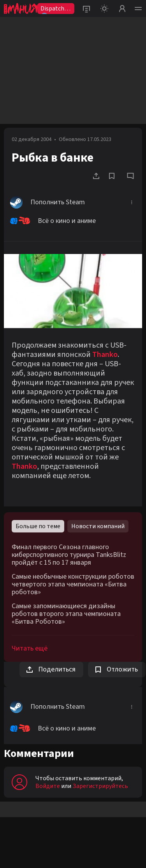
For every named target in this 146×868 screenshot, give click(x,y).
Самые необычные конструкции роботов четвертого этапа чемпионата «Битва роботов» (73, 584)
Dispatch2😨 (54, 9)
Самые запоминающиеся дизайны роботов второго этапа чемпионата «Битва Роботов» (66, 614)
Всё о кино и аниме (53, 221)
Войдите (48, 786)
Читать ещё (30, 648)
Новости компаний (98, 526)
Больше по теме (38, 526)
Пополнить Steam (47, 202)
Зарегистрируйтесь (100, 786)
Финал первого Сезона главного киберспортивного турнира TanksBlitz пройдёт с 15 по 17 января (69, 555)
